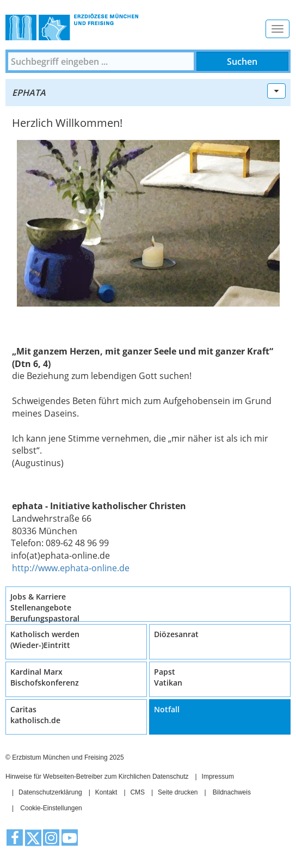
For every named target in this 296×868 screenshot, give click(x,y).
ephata (29, 93)
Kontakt (106, 792)
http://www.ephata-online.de (71, 568)
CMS (137, 792)
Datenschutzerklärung (50, 792)
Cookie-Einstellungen (51, 808)
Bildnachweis (232, 792)
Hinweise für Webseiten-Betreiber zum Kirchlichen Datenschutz (97, 777)
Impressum (218, 777)
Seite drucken (178, 792)
